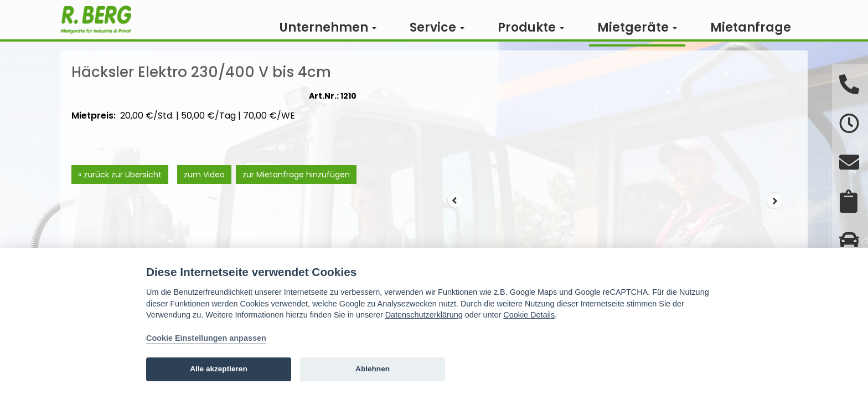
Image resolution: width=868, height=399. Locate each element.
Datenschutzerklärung (424, 315)
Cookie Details (529, 315)
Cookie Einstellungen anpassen (206, 338)
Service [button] (437, 27)
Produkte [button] (531, 27)
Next (774, 217)
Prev (455, 217)
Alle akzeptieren (219, 369)
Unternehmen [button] (328, 27)
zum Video (204, 191)
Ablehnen (373, 369)
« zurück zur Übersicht (120, 191)
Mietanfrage (751, 27)
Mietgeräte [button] (637, 27)
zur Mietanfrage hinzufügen (296, 191)
